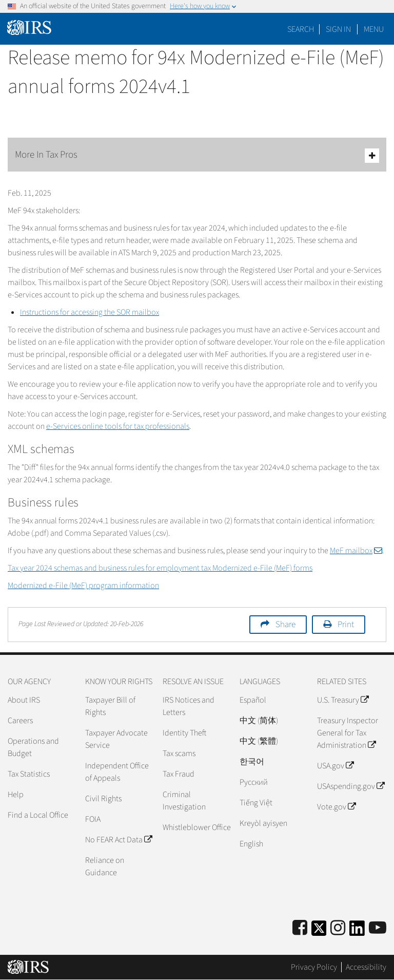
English (251, 844)
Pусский (254, 782)
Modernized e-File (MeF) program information (83, 586)
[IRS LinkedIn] (357, 931)
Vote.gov (336, 807)
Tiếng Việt (256, 803)
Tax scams (179, 753)
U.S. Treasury (343, 700)
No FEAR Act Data (119, 840)
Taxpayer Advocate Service (116, 739)
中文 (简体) (259, 721)
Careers (20, 721)
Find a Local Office (38, 815)
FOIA (93, 819)
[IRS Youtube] (378, 928)
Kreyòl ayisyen (263, 823)
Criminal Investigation (184, 801)
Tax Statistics (29, 774)
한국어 (252, 762)
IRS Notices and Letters (189, 706)
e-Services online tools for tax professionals (118, 426)
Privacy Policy (314, 967)
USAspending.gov (351, 786)
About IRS (24, 700)
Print (346, 625)
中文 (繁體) (259, 741)
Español (253, 700)
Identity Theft (184, 733)
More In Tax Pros (197, 155)
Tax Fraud (179, 774)
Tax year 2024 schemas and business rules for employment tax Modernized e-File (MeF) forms (160, 568)
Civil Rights (103, 799)
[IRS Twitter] (319, 931)
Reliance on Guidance (105, 866)
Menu (374, 29)
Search (301, 29)
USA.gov (335, 766)
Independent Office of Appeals (117, 772)
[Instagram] (338, 928)
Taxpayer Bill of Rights (110, 706)
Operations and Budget (33, 747)
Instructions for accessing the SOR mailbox (90, 312)
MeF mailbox (356, 551)
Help (16, 795)
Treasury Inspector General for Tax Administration (348, 733)
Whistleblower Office (197, 827)
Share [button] (285, 625)
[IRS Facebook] (300, 928)
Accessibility (366, 967)
